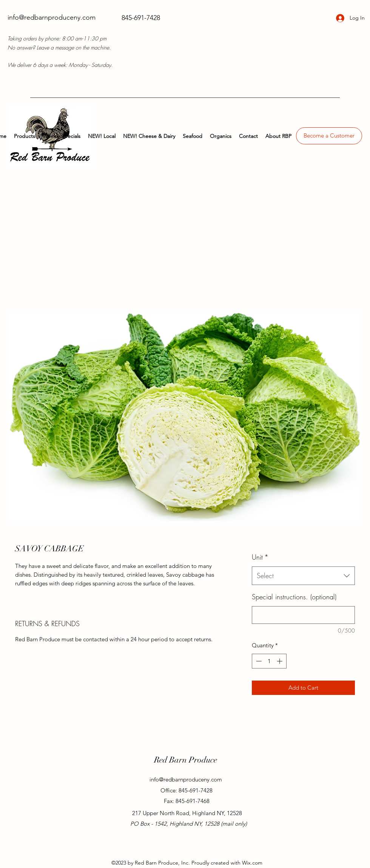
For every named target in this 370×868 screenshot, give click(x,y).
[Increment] (280, 661)
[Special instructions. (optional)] (303, 615)
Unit (260, 557)
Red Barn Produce (186, 760)
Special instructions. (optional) (294, 597)
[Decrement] (258, 661)
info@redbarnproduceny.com (52, 17)
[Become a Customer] (329, 136)
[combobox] (303, 576)
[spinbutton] (269, 661)
